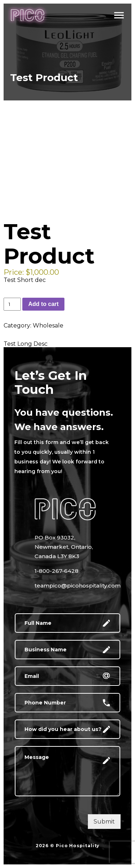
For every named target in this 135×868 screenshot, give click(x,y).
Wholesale (48, 325)
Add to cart (43, 304)
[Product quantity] (12, 304)
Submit (104, 822)
